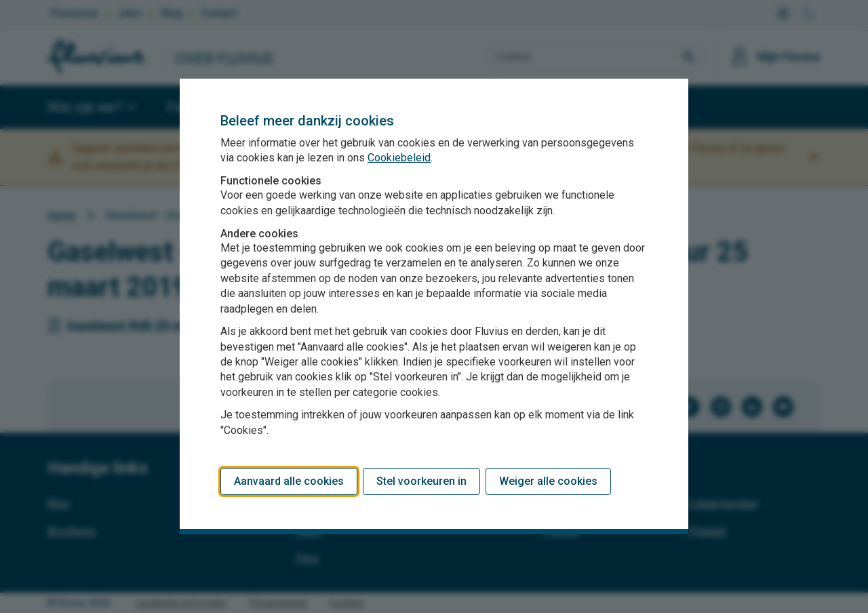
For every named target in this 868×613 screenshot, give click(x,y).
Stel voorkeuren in (421, 481)
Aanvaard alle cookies (289, 481)
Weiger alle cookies (548, 481)
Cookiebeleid (399, 158)
